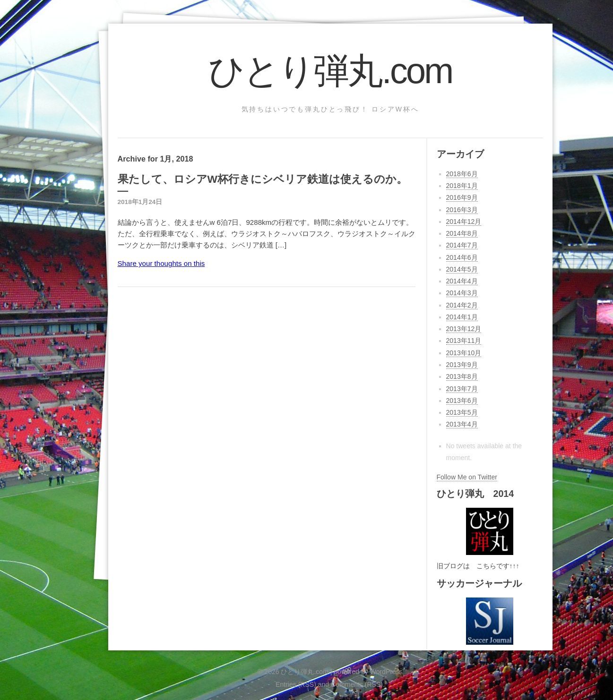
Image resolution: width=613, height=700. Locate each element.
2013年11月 (464, 341)
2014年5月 (462, 269)
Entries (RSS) (296, 684)
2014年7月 (462, 245)
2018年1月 (462, 186)
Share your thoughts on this (161, 263)
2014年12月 (464, 222)
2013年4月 (462, 424)
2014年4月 (462, 281)
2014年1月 (462, 317)
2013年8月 (462, 376)
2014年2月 (462, 305)
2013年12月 (464, 329)
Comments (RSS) (357, 684)
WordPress (386, 672)
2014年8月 (462, 233)
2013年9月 (462, 365)
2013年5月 (462, 412)
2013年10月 (464, 353)
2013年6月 (462, 401)
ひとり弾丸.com (330, 71)
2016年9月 (462, 197)
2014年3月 (462, 293)
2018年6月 (462, 174)
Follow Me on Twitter (467, 477)
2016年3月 (462, 210)
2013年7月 (462, 389)
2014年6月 (462, 257)
